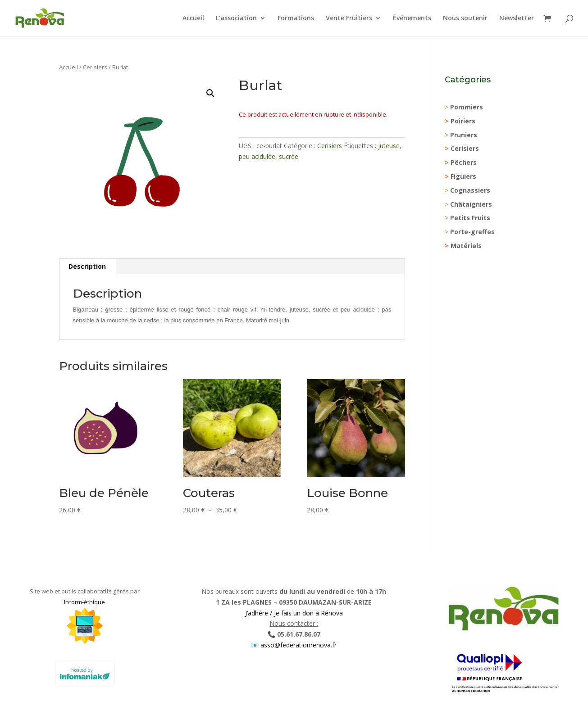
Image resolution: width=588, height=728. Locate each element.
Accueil (193, 18)
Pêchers (464, 162)
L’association (236, 18)
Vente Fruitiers (349, 18)
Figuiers (463, 176)
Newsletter (517, 18)
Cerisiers (95, 67)
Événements (412, 18)
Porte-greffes (472, 232)
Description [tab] (87, 266)
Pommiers (467, 107)
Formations (296, 18)
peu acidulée (257, 156)
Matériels (466, 246)
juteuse (389, 146)
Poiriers (463, 121)
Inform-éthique (84, 602)
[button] (210, 93)
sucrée (289, 156)
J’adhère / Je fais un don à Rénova (294, 613)
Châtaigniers (471, 204)
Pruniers (464, 135)
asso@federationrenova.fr (298, 645)
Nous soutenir (465, 18)
